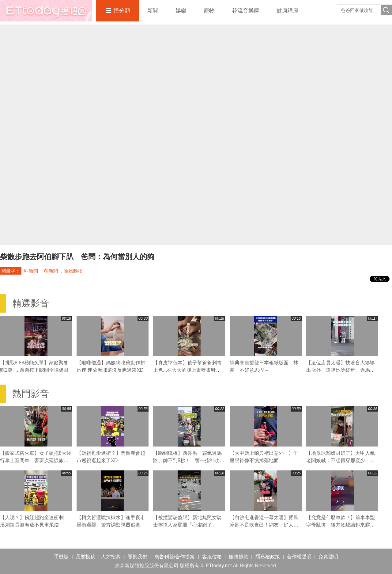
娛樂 (181, 11)
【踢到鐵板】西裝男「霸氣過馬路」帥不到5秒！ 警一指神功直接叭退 (189, 460)
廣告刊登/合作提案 (175, 557)
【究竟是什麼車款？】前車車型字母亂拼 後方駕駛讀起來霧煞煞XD (341, 525)
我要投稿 (85, 557)
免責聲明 (328, 557)
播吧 (46, 11)
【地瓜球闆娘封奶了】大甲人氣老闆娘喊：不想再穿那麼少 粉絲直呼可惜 (341, 460)
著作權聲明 (299, 557)
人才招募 (111, 557)
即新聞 (31, 271)
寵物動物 (73, 271)
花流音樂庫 (246, 11)
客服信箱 (212, 557)
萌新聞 (51, 271)
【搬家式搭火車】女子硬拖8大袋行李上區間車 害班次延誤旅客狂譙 (36, 460)
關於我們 (138, 557)
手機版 (61, 557)
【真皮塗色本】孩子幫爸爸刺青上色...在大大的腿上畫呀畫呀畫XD (187, 370)
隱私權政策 (268, 557)
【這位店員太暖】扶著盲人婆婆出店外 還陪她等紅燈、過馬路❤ (341, 370)
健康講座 (288, 11)
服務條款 (239, 557)
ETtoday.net (219, 566)
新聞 (153, 11)
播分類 (122, 11)
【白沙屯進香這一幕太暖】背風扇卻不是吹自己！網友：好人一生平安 (264, 525)
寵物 (209, 11)
